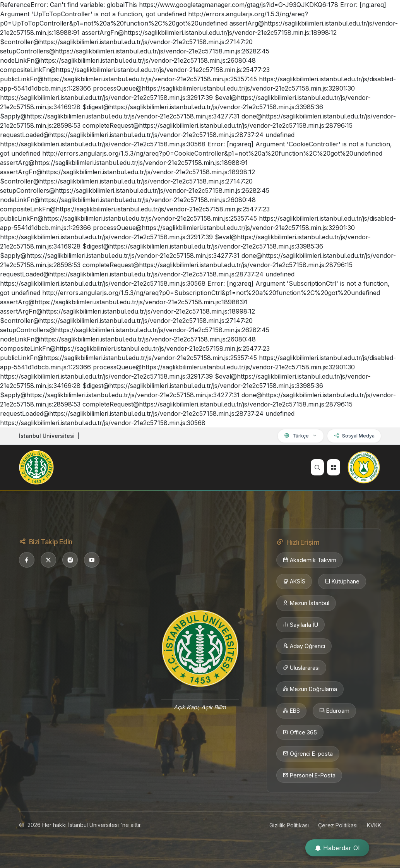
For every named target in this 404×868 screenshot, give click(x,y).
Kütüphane (342, 582)
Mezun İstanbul (306, 603)
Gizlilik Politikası (289, 825)
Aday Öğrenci (304, 646)
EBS (291, 711)
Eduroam (334, 711)
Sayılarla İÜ (300, 625)
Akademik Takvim (310, 560)
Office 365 (300, 732)
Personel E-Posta (309, 775)
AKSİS (294, 582)
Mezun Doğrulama (310, 689)
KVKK (374, 825)
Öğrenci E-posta (308, 754)
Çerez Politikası (338, 825)
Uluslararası (301, 668)
